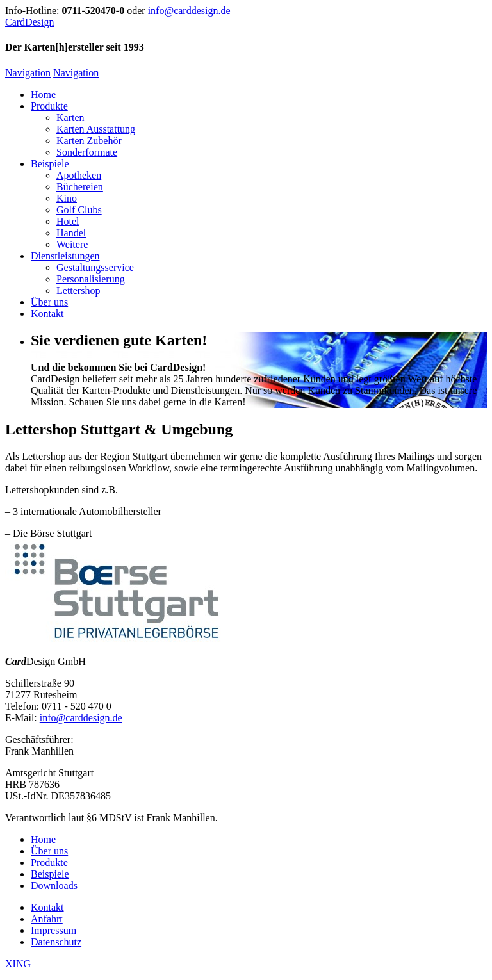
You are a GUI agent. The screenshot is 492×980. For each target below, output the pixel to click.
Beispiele (50, 164)
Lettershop (78, 290)
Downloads (54, 886)
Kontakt (47, 314)
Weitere (72, 244)
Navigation (28, 73)
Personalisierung (91, 279)
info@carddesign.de (189, 11)
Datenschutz (56, 942)
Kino (67, 198)
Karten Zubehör (89, 141)
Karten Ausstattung (96, 129)
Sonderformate (87, 152)
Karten (70, 118)
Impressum (53, 930)
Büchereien (80, 187)
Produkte (49, 106)
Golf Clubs (79, 210)
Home (43, 94)
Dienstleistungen (65, 256)
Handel (71, 233)
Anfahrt (47, 919)
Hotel (68, 221)
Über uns (49, 302)
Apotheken (79, 175)
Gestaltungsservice (95, 267)
